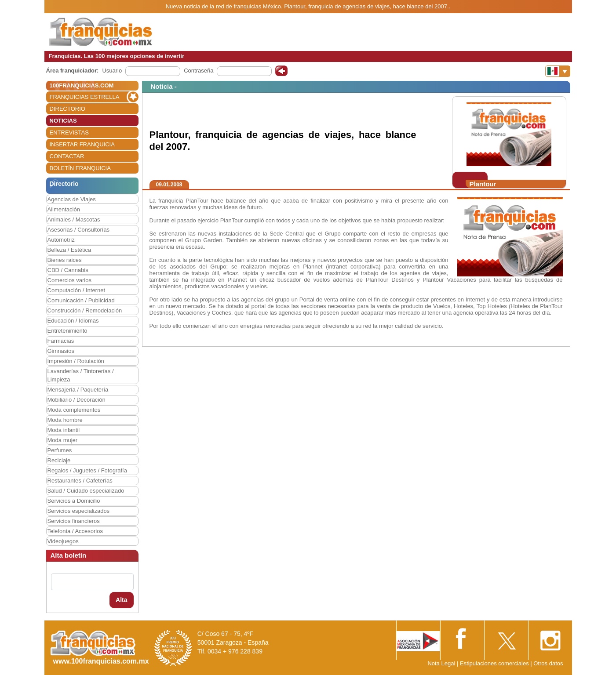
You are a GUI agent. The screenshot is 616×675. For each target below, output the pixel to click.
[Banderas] (558, 71)
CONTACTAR (67, 156)
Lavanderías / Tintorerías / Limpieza (81, 375)
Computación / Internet (77, 290)
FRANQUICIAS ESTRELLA (85, 97)
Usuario (112, 71)
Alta (121, 600)
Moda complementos (74, 410)
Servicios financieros (74, 521)
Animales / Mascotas (74, 220)
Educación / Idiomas (73, 321)
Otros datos (548, 663)
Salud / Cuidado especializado (86, 491)
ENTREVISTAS (69, 132)
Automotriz (61, 240)
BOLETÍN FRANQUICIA (80, 168)
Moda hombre (65, 420)
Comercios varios (69, 280)
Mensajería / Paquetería (78, 390)
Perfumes (60, 450)
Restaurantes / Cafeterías (80, 481)
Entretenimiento (67, 331)
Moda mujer (63, 440)
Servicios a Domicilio (74, 501)
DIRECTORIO (67, 109)
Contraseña (199, 71)
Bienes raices (65, 260)
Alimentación (64, 209)
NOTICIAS (63, 121)
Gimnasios (61, 351)
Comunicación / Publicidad (81, 300)
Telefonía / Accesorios (75, 531)
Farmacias (61, 341)
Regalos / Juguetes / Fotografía (87, 470)
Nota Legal (441, 663)
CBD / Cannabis (68, 270)
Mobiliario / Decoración (77, 400)
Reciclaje (59, 460)
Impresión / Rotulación (76, 361)
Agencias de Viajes (72, 199)
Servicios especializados (79, 511)
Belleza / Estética (69, 250)
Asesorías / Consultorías (79, 230)
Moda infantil (64, 430)
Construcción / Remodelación (85, 310)
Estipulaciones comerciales (495, 663)
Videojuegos (63, 541)
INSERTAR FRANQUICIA (82, 144)
